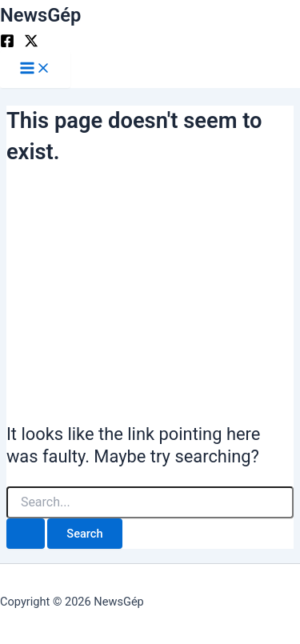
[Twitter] (31, 44)
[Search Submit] (26, 534)
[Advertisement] (150, 292)
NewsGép (40, 15)
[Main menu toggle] (35, 69)
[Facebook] (7, 44)
